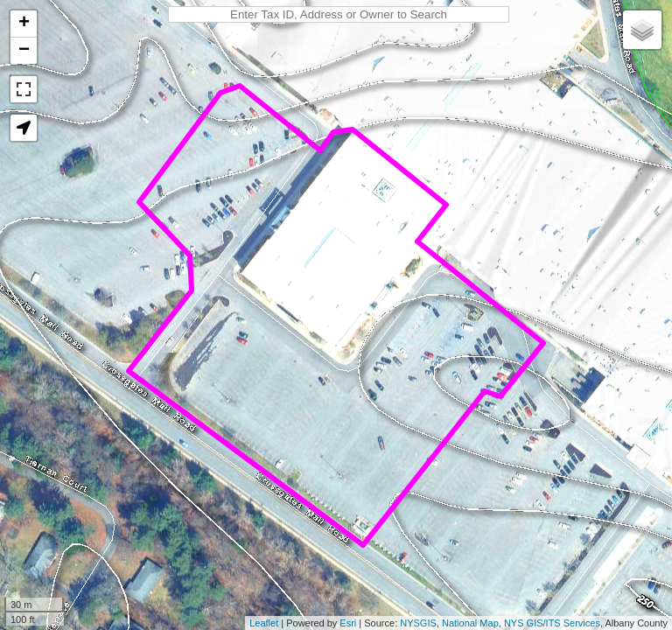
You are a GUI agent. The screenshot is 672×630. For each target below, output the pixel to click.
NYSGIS (418, 623)
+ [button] (24, 24)
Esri (348, 623)
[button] (24, 128)
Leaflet (264, 623)
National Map (470, 623)
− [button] (24, 51)
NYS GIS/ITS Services (552, 623)
